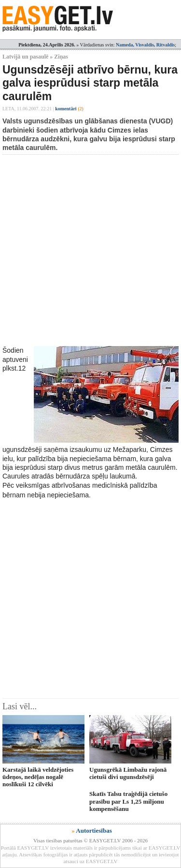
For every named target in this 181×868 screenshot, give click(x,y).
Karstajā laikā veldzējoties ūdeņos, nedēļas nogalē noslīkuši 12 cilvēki (38, 777)
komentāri (69, 109)
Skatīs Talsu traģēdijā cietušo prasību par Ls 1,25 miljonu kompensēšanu (128, 801)
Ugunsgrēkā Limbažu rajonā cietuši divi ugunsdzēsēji (128, 773)
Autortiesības (94, 831)
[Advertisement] (90, 250)
